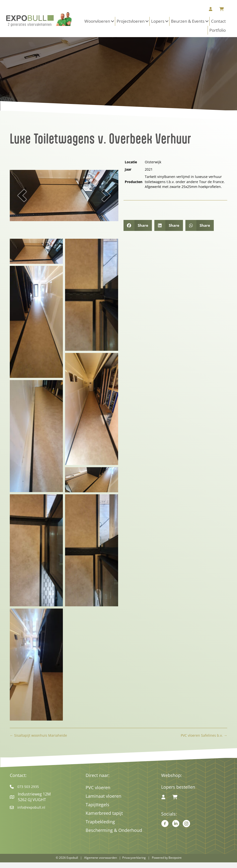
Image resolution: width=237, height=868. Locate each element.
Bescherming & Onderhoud (114, 830)
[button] (113, 21)
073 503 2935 (28, 787)
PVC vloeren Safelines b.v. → (204, 735)
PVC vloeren (98, 787)
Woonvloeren (97, 21)
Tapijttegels (97, 805)
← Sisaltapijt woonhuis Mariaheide (38, 735)
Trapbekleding (100, 822)
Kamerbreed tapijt (104, 813)
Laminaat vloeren (103, 796)
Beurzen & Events (188, 21)
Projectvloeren (131, 21)
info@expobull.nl (31, 807)
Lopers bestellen (178, 787)
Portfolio (218, 30)
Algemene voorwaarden (101, 858)
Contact (218, 21)
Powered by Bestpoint (167, 858)
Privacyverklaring (134, 858)
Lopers (158, 21)
